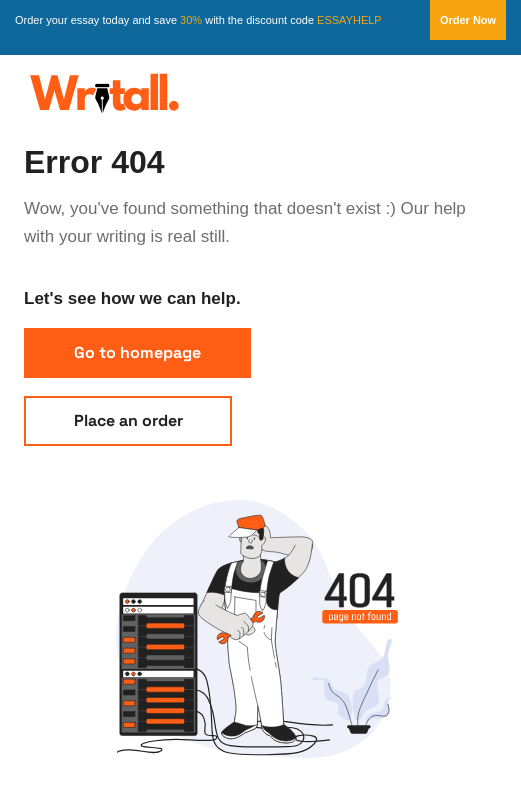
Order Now (468, 20)
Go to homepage (137, 352)
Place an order (128, 420)
